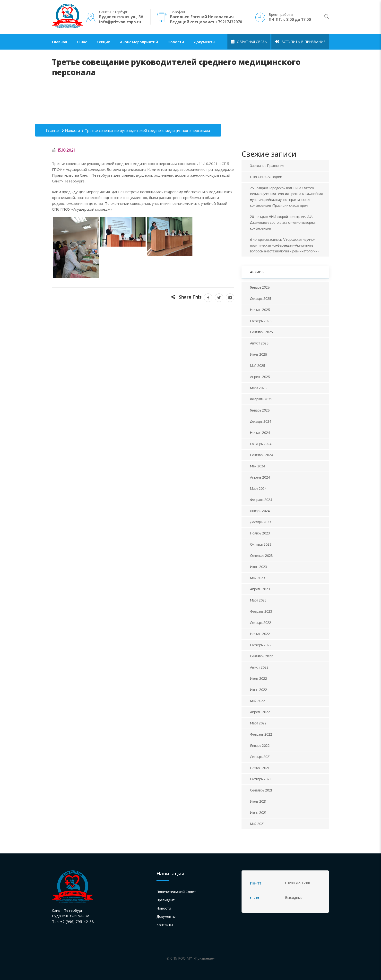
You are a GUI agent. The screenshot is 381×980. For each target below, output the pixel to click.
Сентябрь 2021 (261, 790)
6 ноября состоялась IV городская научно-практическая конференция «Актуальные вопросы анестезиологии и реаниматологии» (285, 245)
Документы (204, 42)
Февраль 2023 (261, 611)
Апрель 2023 (260, 589)
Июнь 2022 (259, 690)
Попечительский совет (176, 892)
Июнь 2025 (259, 354)
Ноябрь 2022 (260, 634)
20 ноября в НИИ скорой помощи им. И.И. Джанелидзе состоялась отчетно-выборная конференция (283, 222)
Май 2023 (258, 578)
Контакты (165, 925)
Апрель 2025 (260, 377)
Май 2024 (258, 466)
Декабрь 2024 (261, 421)
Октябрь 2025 (261, 321)
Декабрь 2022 (261, 623)
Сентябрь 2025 (261, 332)
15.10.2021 (63, 150)
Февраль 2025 (261, 399)
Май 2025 (258, 365)
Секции (104, 42)
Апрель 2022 (260, 712)
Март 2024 (258, 488)
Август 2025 (259, 343)
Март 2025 (258, 388)
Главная (60, 42)
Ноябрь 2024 (260, 433)
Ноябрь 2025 (260, 310)
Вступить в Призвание (300, 42)
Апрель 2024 (260, 477)
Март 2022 (258, 723)
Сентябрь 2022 (261, 656)
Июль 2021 (258, 801)
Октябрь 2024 (261, 444)
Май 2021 (257, 824)
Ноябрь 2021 (260, 768)
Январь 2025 (260, 410)
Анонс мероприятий (139, 42)
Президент (166, 900)
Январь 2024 (260, 511)
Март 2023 (258, 600)
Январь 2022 (260, 745)
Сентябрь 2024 (261, 455)
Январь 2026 (260, 287)
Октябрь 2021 (260, 779)
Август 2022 (259, 667)
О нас (82, 42)
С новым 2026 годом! (266, 177)
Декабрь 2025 (261, 298)
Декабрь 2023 (261, 522)
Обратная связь (249, 42)
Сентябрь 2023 (261, 555)
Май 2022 (258, 701)
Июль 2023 (259, 567)
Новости (176, 42)
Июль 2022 (259, 678)
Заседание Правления (267, 166)
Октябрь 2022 (261, 645)
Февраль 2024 (261, 500)
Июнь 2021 (258, 812)
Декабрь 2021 (260, 757)
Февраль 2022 (261, 734)
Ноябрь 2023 (260, 533)
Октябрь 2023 (261, 544)
